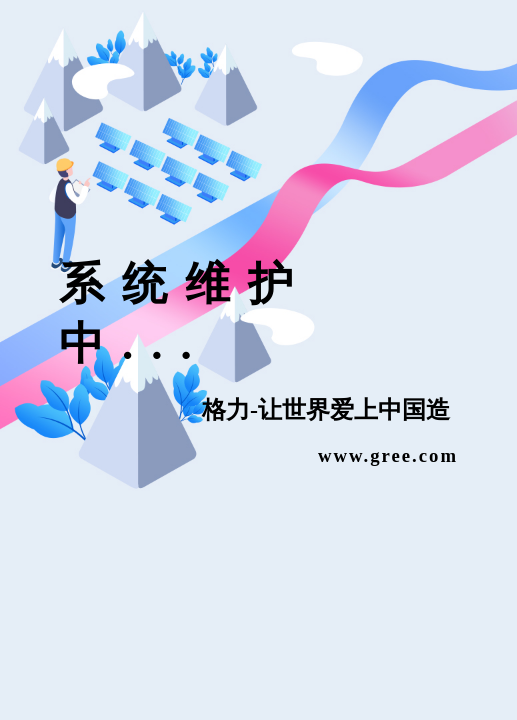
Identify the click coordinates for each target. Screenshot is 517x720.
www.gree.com (388, 454)
